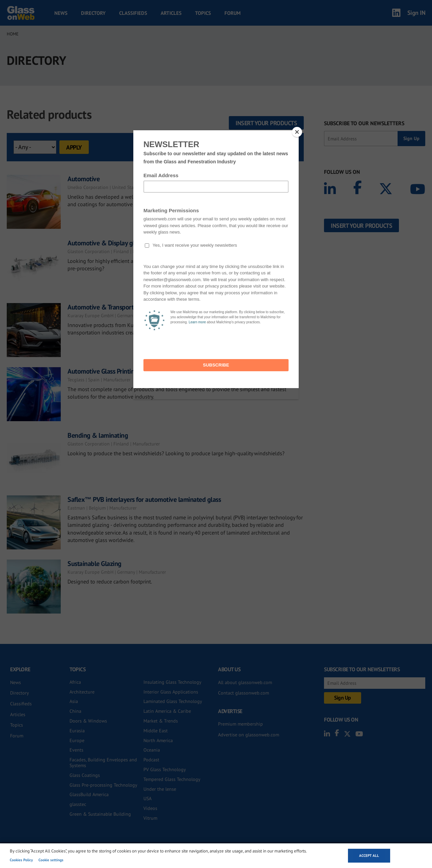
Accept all (369, 856)
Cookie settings (51, 860)
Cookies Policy (21, 860)
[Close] (297, 132)
